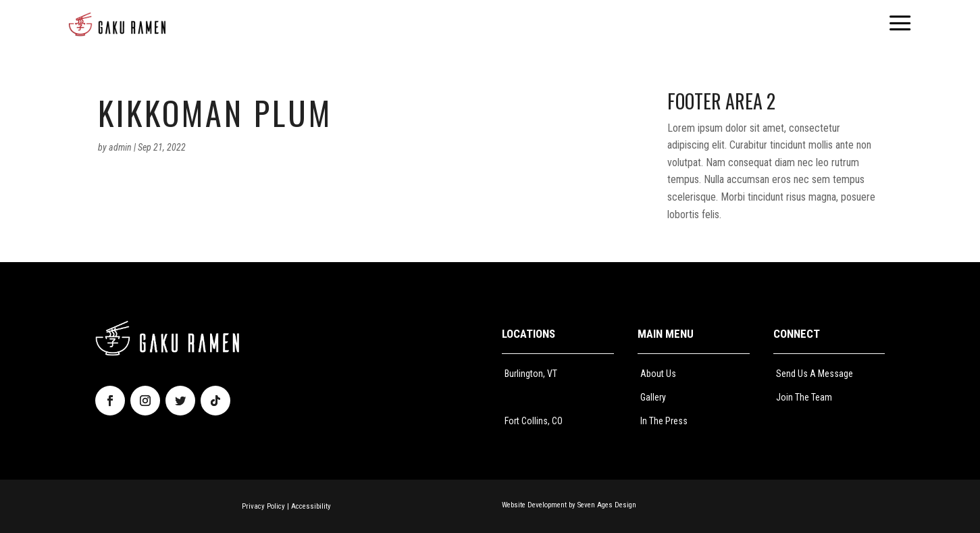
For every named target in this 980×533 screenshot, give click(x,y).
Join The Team (804, 397)
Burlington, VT (531, 374)
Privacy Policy (263, 506)
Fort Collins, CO (534, 421)
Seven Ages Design (607, 505)
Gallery (653, 397)
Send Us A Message (815, 374)
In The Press (664, 421)
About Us (658, 374)
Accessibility (311, 506)
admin (120, 147)
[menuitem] (117, 24)
